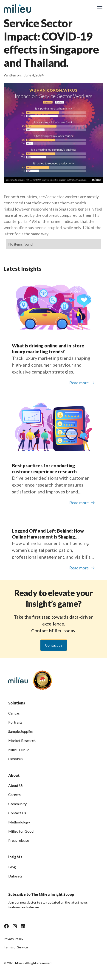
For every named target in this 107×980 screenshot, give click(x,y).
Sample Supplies (21, 731)
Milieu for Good (21, 831)
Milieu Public (19, 750)
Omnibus (15, 759)
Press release (19, 840)
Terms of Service (16, 947)
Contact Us (17, 813)
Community (17, 804)
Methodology (19, 822)
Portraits (15, 722)
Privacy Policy (13, 939)
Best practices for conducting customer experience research (44, 468)
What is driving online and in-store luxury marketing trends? (48, 349)
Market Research (22, 740)
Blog (12, 867)
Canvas (14, 713)
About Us (16, 785)
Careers (14, 795)
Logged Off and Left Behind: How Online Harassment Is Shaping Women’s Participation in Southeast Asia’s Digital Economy (50, 534)
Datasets (15, 876)
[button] (99, 8)
